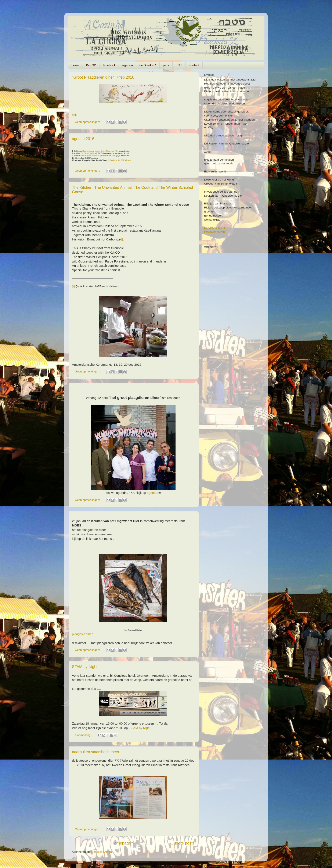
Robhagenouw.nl (215, 232)
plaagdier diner (82, 634)
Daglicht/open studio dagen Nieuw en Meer (101, 151)
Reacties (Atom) (102, 852)
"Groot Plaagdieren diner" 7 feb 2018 (103, 77)
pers (166, 65)
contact (194, 65)
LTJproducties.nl (214, 228)
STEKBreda (126, 160)
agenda (128, 65)
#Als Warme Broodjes (90, 156)
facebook (109, 65)
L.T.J (179, 65)
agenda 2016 (83, 139)
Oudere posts (183, 843)
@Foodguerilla (114, 160)
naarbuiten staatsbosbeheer (96, 752)
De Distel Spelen (88, 153)
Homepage (121, 843)
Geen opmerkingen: (88, 122)
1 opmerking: (84, 735)
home (76, 65)
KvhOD (91, 65)
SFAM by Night (85, 667)
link (74, 115)
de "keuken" (148, 65)
